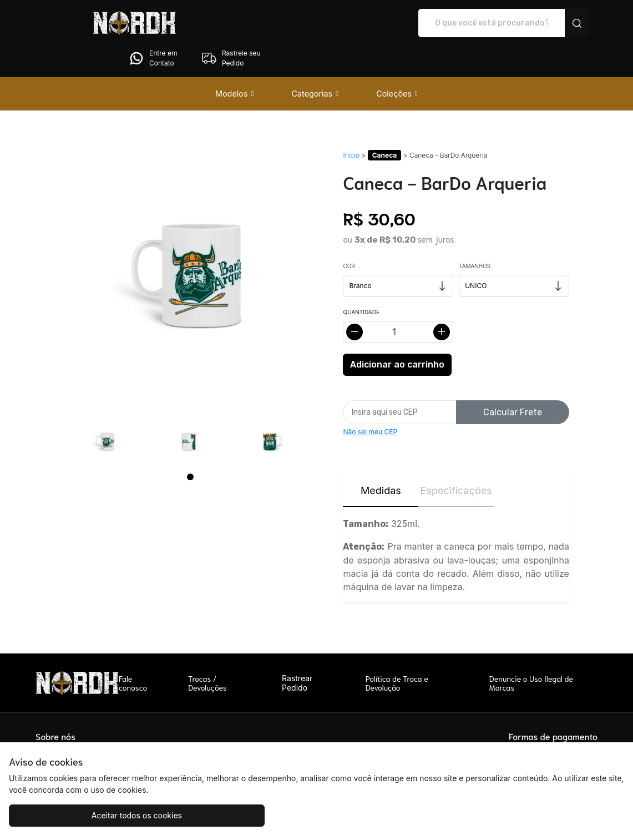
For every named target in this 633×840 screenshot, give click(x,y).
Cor (349, 235)
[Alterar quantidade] (398, 301)
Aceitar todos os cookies (86, 815)
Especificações (456, 459)
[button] (235, 63)
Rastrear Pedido (297, 652)
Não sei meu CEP (370, 401)
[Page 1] (190, 446)
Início (351, 124)
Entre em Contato (480, 23)
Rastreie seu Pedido (559, 23)
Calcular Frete (513, 381)
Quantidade (361, 281)
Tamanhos (475, 235)
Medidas (381, 459)
